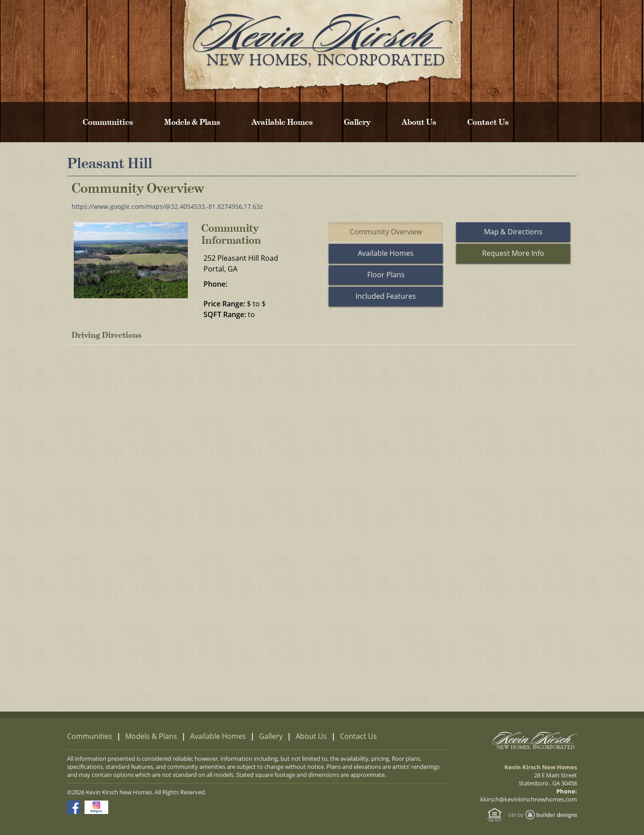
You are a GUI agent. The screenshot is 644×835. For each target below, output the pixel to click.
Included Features (386, 296)
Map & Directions (513, 232)
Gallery (357, 122)
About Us (419, 122)
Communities (108, 122)
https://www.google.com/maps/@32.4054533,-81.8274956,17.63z (167, 206)
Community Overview (386, 232)
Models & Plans (192, 122)
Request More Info (513, 253)
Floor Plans (386, 275)
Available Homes (282, 122)
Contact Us (488, 122)
